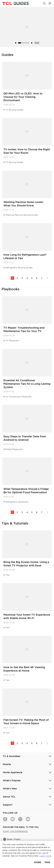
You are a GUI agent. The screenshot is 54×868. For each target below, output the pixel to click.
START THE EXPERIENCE (15, 831)
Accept (38, 862)
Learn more (45, 856)
